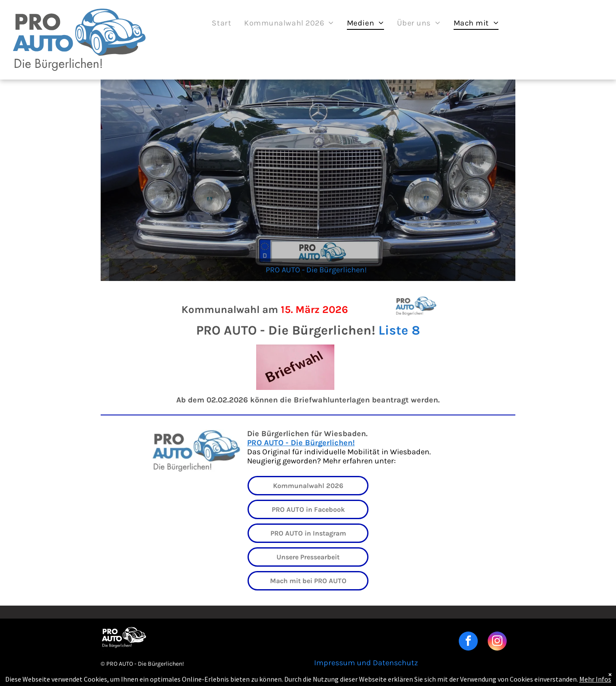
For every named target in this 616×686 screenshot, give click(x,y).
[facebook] (468, 642)
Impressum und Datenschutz (366, 663)
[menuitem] (221, 23)
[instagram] (497, 642)
